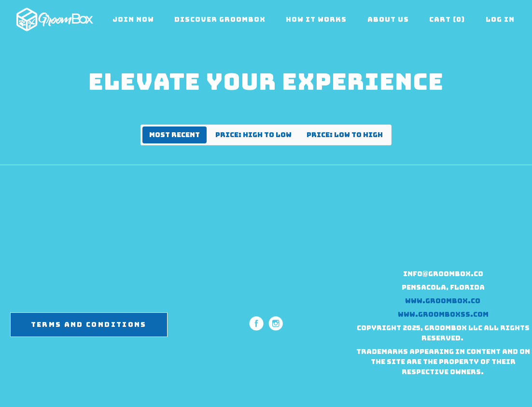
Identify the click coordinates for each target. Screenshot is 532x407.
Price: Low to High (345, 135)
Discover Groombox (220, 19)
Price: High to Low (253, 135)
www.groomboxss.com (443, 314)
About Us (388, 19)
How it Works (316, 19)
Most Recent (175, 135)
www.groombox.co (443, 301)
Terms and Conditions (89, 324)
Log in (500, 19)
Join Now (133, 19)
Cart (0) (447, 19)
